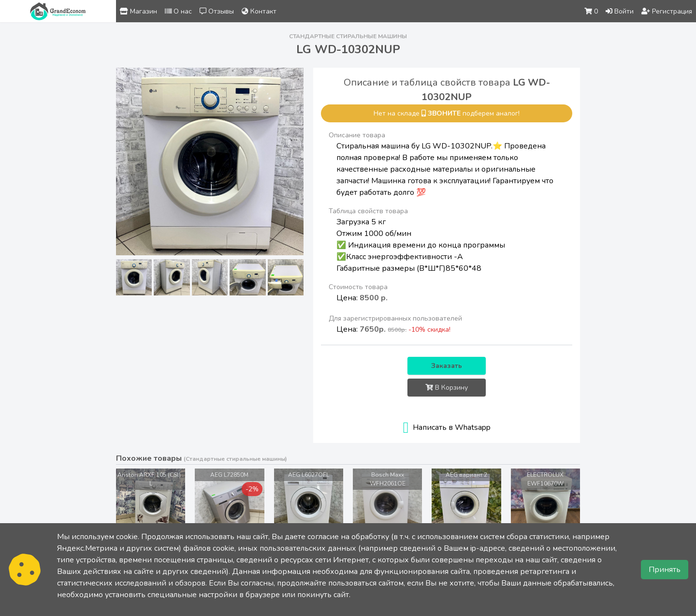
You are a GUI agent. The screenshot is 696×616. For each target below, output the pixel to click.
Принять (665, 570)
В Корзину (447, 388)
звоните (444, 113)
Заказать (447, 366)
